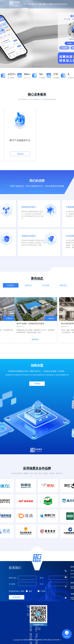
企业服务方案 (36, 4)
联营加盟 (42, 4)
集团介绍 (31, 4)
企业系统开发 (48, 4)
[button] (72, 34)
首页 (25, 4)
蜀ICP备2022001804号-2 (53, 640)
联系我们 (59, 4)
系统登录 (64, 4)
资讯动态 (53, 4)
